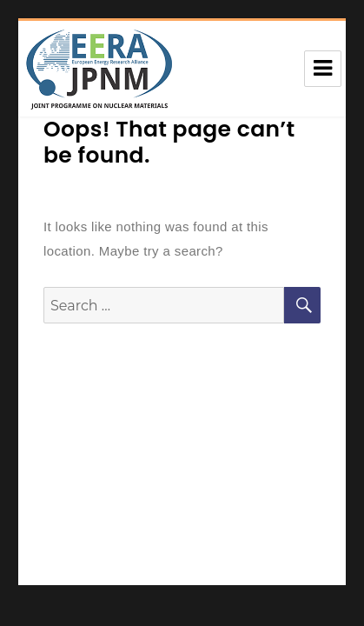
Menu (323, 69)
